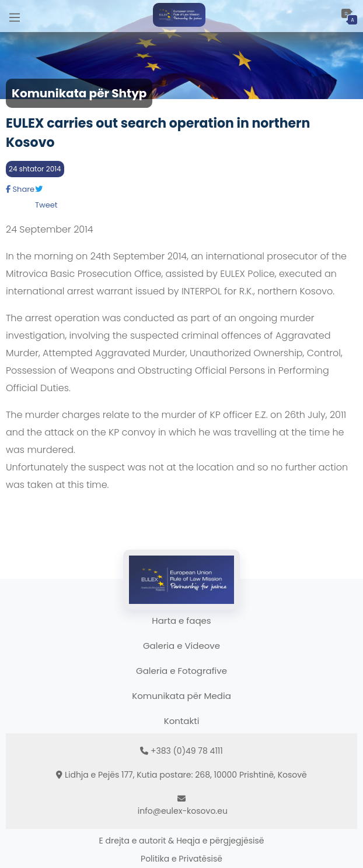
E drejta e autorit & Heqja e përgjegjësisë (182, 841)
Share (20, 189)
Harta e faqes (181, 621)
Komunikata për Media (182, 696)
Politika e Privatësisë (182, 859)
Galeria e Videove (182, 646)
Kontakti (182, 721)
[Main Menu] (15, 16)
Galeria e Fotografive (182, 671)
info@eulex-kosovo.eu (183, 811)
